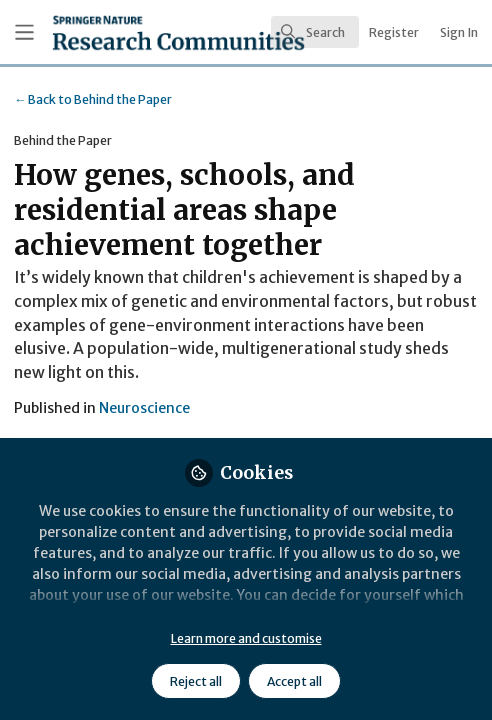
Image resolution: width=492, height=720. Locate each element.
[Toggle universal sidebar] (24, 32)
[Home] (120, 32)
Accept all (294, 681)
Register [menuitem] (394, 32)
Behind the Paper (93, 99)
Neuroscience (144, 408)
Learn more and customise (246, 638)
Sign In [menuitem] (459, 32)
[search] (315, 32)
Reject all (196, 681)
